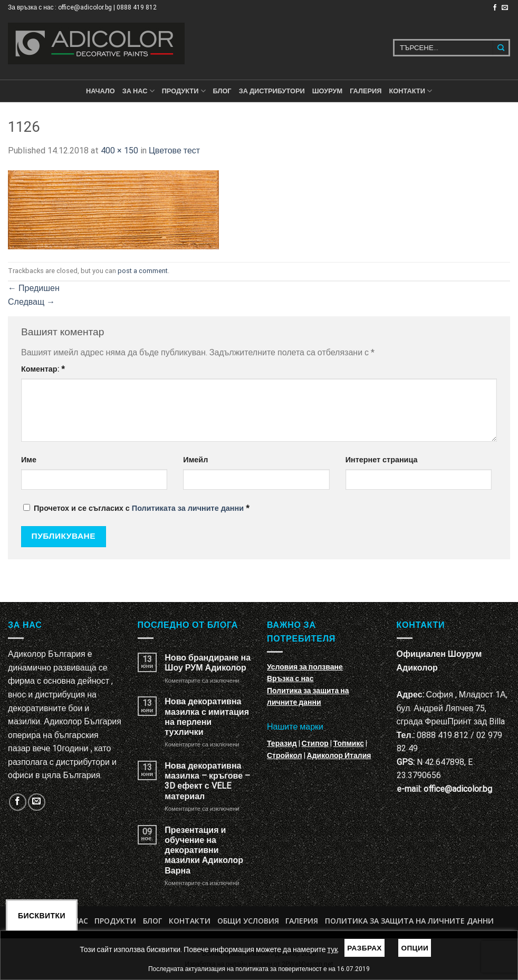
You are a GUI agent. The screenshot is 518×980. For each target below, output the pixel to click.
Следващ (31, 302)
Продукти (115, 921)
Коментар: (43, 369)
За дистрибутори (272, 91)
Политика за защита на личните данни (409, 921)
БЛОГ (222, 91)
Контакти (190, 921)
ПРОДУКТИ (184, 91)
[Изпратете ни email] (505, 8)
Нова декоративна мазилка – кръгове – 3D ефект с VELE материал (207, 781)
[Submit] (501, 48)
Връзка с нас (290, 678)
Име (29, 460)
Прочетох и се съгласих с (136, 508)
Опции (415, 948)
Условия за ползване (305, 667)
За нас (138, 91)
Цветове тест (174, 151)
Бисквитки (42, 916)
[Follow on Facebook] (495, 8)
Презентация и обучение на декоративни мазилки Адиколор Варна (204, 850)
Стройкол (285, 755)
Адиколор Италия (339, 755)
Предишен (34, 288)
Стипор (315, 743)
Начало (100, 91)
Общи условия (248, 921)
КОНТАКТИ (410, 91)
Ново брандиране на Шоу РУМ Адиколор (208, 663)
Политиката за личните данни (188, 508)
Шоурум (327, 91)
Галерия (366, 91)
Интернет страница (382, 460)
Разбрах (364, 948)
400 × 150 (119, 151)
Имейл (195, 460)
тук (333, 949)
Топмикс (349, 743)
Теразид (282, 743)
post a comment (143, 271)
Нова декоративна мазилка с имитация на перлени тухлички (207, 717)
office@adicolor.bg (458, 789)
